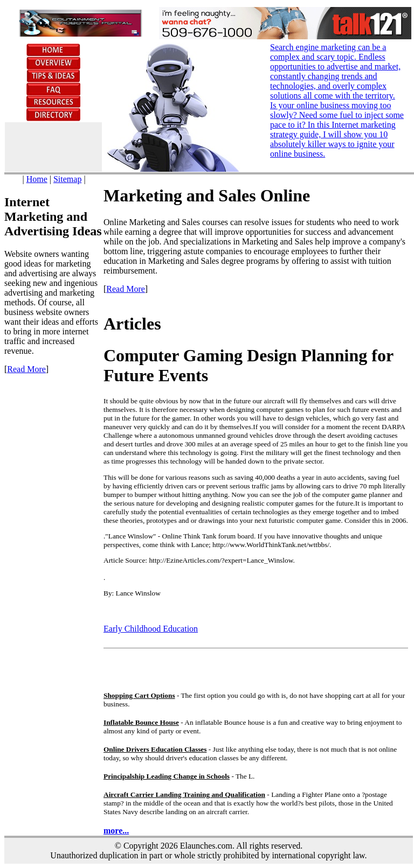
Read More (26, 369)
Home (37, 179)
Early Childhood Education (151, 629)
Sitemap (67, 179)
